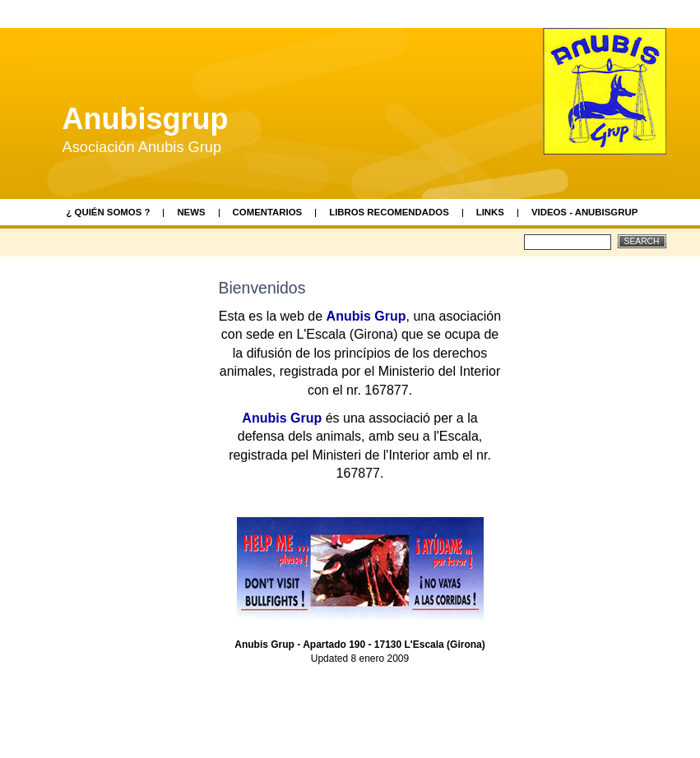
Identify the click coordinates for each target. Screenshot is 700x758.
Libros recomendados (389, 212)
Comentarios (268, 212)
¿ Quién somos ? (109, 212)
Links (490, 212)
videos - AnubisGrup (584, 212)
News (191, 212)
